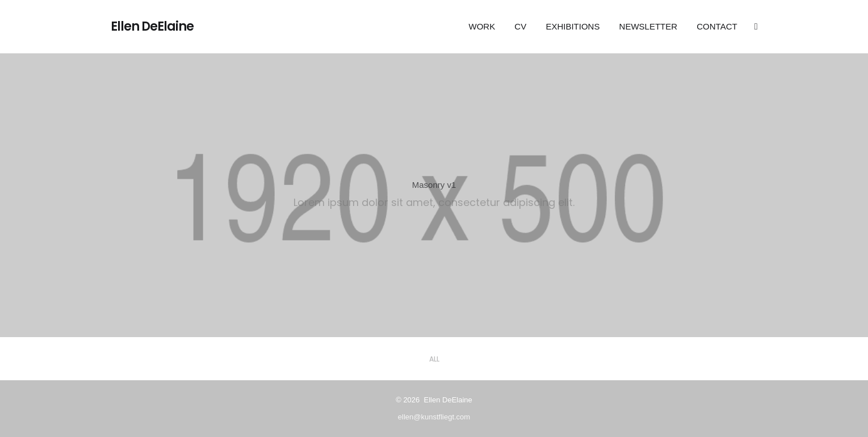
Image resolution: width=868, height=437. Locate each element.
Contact (717, 26)
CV (520, 26)
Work (482, 26)
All (434, 359)
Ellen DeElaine (152, 27)
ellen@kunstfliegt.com (434, 417)
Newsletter (649, 26)
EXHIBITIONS (573, 26)
